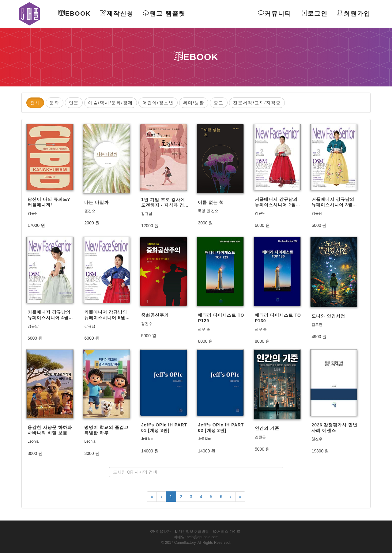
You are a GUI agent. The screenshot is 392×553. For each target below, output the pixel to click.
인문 (74, 103)
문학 (55, 103)
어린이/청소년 (158, 103)
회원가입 (354, 13)
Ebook (75, 13)
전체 (35, 103)
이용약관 (160, 532)
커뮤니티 (275, 13)
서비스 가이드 (227, 532)
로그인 (314, 13)
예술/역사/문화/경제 (111, 103)
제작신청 (117, 13)
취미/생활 (194, 103)
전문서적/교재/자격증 (257, 103)
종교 (219, 103)
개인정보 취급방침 (192, 532)
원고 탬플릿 (164, 13)
